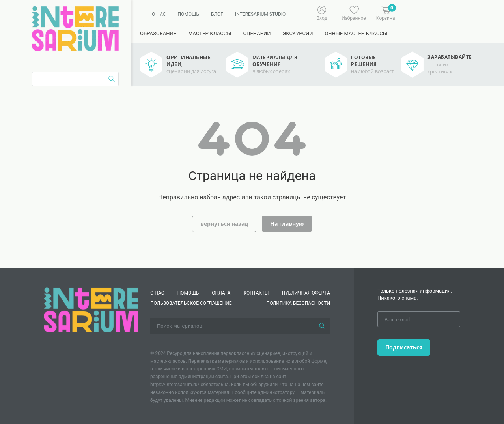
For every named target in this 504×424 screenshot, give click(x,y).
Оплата (221, 293)
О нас (159, 14)
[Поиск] (322, 326)
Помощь (188, 14)
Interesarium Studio (260, 14)
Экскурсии (298, 33)
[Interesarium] (91, 309)
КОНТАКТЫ (256, 293)
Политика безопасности (298, 303)
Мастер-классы (210, 33)
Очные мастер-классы (356, 33)
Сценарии (257, 33)
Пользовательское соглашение (191, 303)
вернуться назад (224, 224)
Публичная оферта (306, 293)
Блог (217, 14)
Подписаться (404, 347)
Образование (158, 33)
